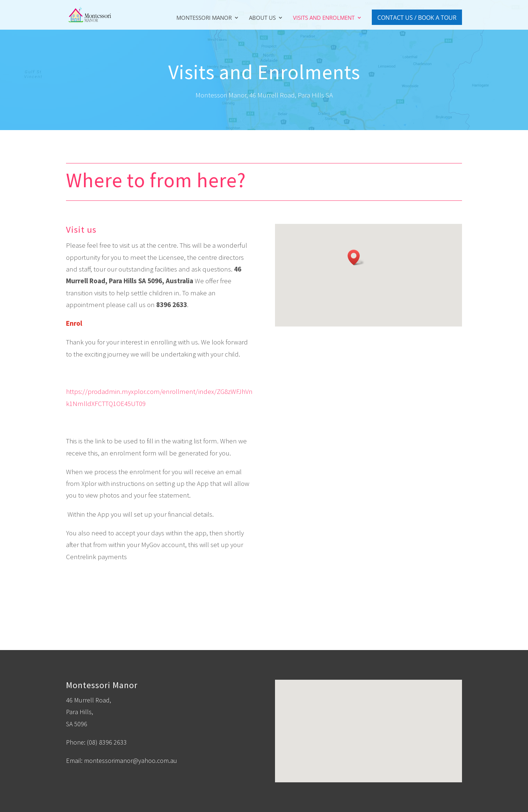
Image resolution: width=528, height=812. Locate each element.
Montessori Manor (204, 18)
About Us (262, 18)
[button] (356, 257)
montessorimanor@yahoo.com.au (131, 761)
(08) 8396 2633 (107, 742)
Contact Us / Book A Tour (417, 18)
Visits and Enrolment (324, 18)
